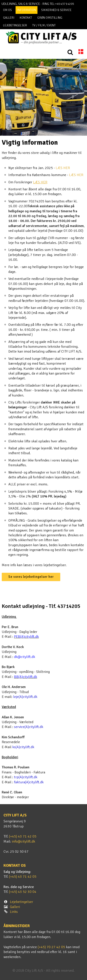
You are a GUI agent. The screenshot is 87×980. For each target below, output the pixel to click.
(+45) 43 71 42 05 (23, 836)
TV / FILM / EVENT (44, 25)
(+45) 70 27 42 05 (51, 947)
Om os (7, 10)
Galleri (9, 18)
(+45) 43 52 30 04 (23, 892)
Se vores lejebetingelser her (31, 577)
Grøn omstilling (50, 18)
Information (27, 10)
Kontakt (26, 18)
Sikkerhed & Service (56, 10)
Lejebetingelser (15, 25)
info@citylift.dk (23, 841)
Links (14, 912)
